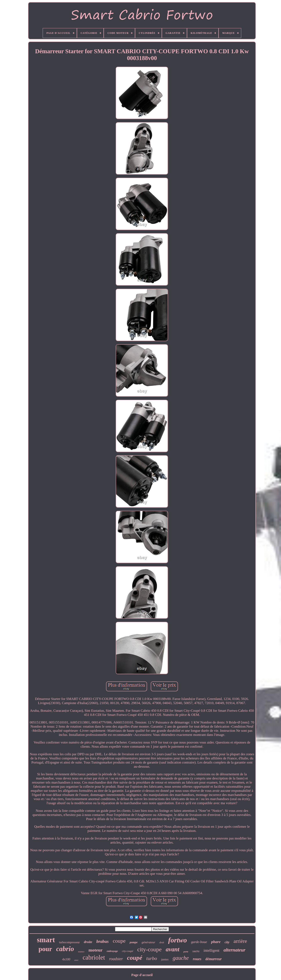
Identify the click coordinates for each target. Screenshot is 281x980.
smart (46, 940)
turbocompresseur (69, 942)
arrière (240, 941)
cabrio (65, 949)
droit (162, 942)
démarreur (213, 959)
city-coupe (149, 949)
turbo (152, 958)
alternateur (234, 950)
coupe (119, 941)
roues (197, 959)
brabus (102, 941)
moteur (95, 950)
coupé (135, 958)
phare (216, 942)
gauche (181, 958)
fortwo (178, 940)
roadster (116, 959)
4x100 (66, 959)
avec (76, 960)
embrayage (112, 951)
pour (45, 949)
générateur (148, 942)
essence (81, 952)
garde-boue (199, 942)
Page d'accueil (142, 975)
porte (186, 952)
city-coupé (128, 951)
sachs (196, 951)
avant (173, 949)
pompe (134, 942)
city (227, 942)
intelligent (211, 950)
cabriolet (94, 957)
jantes (165, 959)
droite (88, 942)
